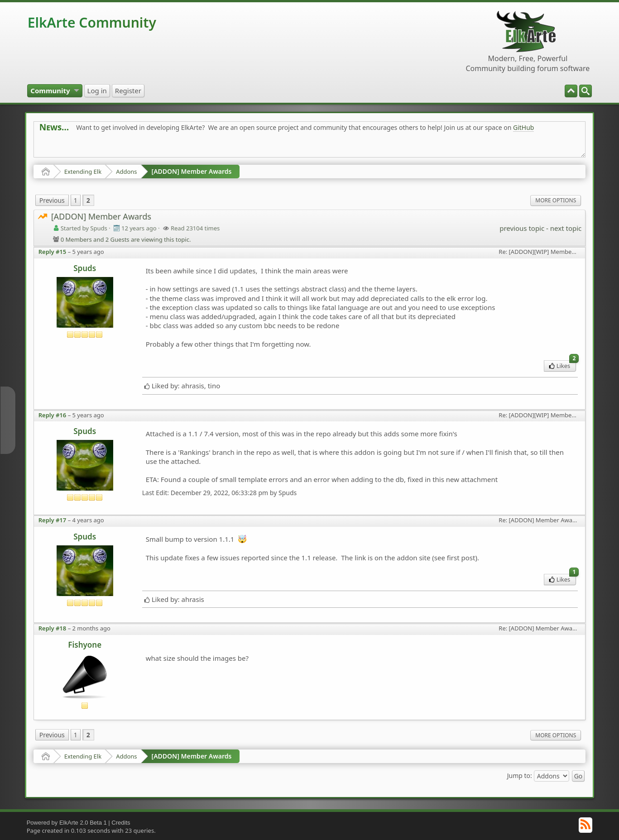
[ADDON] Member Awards (192, 171)
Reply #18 (53, 628)
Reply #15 (53, 252)
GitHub (524, 127)
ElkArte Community (92, 22)
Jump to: (520, 776)
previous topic (522, 228)
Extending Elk (83, 172)
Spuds (85, 268)
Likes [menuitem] (563, 365)
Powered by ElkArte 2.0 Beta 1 (67, 823)
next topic (566, 228)
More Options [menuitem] (556, 200)
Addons (126, 172)
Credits (121, 823)
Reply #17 (53, 520)
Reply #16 (53, 415)
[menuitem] (585, 91)
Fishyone (85, 645)
